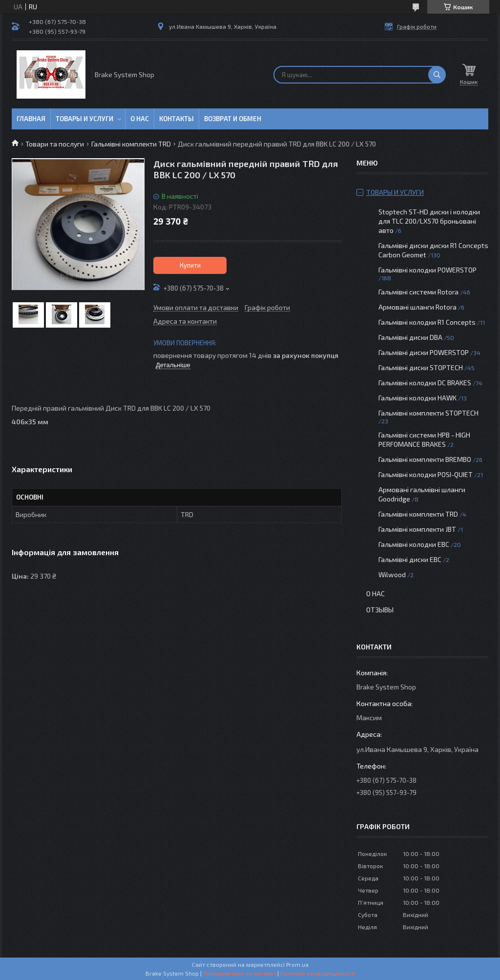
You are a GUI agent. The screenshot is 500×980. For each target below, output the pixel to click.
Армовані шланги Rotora (417, 307)
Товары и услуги (84, 119)
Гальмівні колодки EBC (414, 544)
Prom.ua (297, 964)
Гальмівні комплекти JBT (417, 529)
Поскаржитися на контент (240, 973)
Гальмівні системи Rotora (418, 292)
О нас (140, 119)
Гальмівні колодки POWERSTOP (427, 270)
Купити (190, 265)
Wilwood (392, 574)
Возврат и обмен (233, 119)
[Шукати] (437, 75)
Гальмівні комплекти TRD (131, 144)
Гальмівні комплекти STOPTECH (428, 413)
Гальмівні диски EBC (410, 559)
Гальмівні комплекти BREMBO (425, 459)
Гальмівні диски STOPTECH (421, 367)
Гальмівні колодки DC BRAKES (425, 383)
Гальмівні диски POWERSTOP (424, 352)
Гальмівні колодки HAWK (417, 398)
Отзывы (380, 610)
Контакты (177, 119)
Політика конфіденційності (318, 973)
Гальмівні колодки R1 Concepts (428, 322)
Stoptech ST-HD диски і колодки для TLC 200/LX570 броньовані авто (429, 221)
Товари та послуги (55, 144)
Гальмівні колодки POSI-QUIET (426, 474)
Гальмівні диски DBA (410, 337)
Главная (31, 119)
